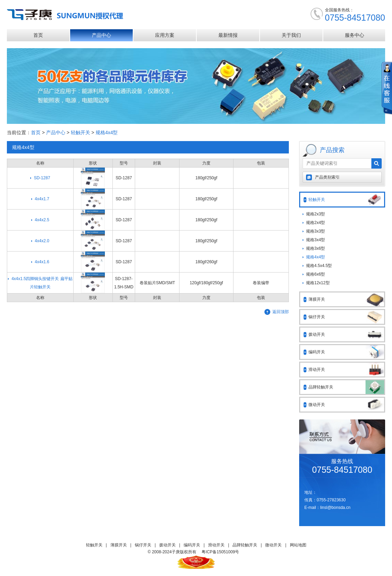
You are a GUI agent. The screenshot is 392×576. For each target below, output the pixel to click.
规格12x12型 (318, 283)
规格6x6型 (315, 274)
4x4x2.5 (42, 220)
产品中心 (101, 35)
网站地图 (298, 545)
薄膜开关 (346, 299)
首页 (38, 35)
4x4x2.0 (42, 241)
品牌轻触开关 (346, 387)
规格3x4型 (315, 240)
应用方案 (165, 35)
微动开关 (346, 405)
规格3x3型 (315, 231)
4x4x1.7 (42, 199)
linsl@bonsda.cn (335, 508)
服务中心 (355, 35)
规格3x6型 (315, 248)
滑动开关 (346, 370)
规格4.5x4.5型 (319, 266)
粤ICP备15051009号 (220, 552)
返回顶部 (281, 312)
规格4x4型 (107, 132)
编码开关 (346, 352)
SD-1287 (42, 178)
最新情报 (228, 35)
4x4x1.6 (42, 262)
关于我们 (291, 35)
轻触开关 (80, 132)
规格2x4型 (315, 223)
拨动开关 (346, 334)
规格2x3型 (315, 214)
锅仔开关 (346, 317)
